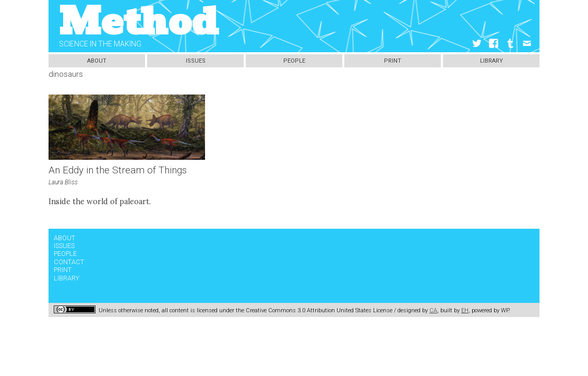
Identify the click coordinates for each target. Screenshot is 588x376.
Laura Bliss (63, 182)
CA (433, 310)
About (97, 61)
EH (465, 310)
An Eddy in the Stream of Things (118, 170)
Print (393, 61)
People (294, 61)
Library (491, 61)
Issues (196, 61)
